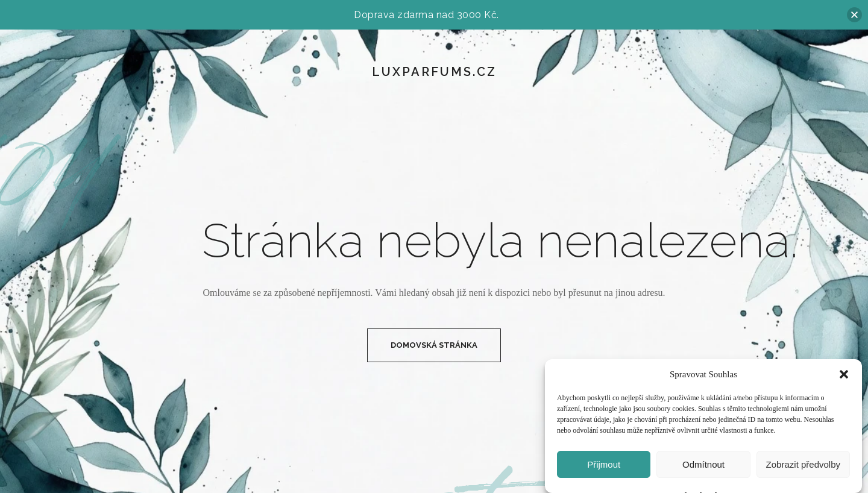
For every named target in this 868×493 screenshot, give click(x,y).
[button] (844, 375)
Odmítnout (703, 464)
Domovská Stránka (434, 345)
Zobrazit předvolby (803, 464)
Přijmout (604, 464)
